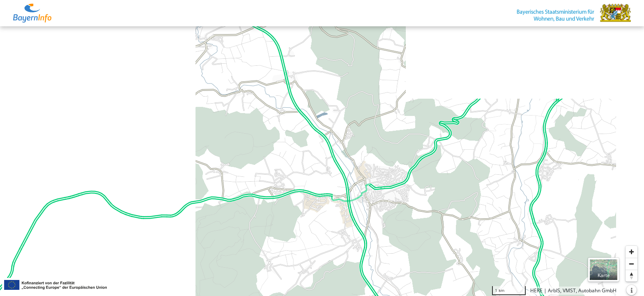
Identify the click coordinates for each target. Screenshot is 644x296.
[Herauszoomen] (631, 264)
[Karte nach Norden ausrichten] (631, 276)
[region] (322, 161)
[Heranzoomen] (631, 252)
